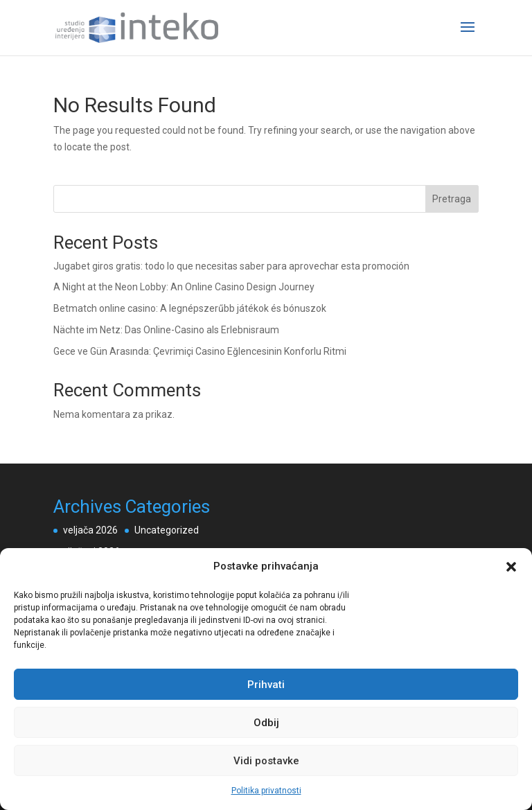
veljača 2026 (90, 530)
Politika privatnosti (266, 791)
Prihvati (266, 685)
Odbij (266, 723)
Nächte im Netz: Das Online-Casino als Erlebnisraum (166, 330)
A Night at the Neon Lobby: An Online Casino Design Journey (184, 287)
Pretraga (452, 199)
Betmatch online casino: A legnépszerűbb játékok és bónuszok (190, 308)
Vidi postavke (266, 761)
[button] (511, 567)
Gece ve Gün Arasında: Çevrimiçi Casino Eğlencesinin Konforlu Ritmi (200, 351)
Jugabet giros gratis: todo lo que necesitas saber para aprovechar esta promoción (231, 266)
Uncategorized (167, 530)
